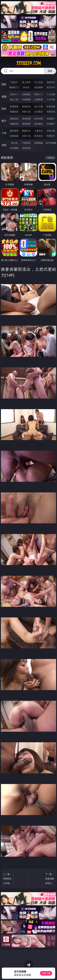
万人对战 (39, 82)
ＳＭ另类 (51, 99)
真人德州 (26, 82)
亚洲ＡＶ (14, 94)
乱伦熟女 (39, 112)
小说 (4, 133)
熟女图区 (39, 124)
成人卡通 (39, 106)
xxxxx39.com (29, 63)
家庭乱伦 (26, 131)
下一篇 (49, 879)
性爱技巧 (51, 136)
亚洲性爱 (14, 106)
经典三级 (26, 112)
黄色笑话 (39, 136)
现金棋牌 (39, 87)
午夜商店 (26, 143)
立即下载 (46, 973)
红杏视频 (14, 148)
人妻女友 (39, 131)
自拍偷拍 (26, 94)
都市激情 (14, 131)
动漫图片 (51, 119)
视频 (4, 96)
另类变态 (51, 112)
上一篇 (8, 879)
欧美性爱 (51, 106)
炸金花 (26, 87)
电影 (4, 109)
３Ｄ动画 (51, 94)
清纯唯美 (26, 124)
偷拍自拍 (26, 106)
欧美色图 (39, 119)
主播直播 (39, 99)
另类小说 (26, 136)
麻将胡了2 (14, 87)
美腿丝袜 (14, 124)
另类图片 (51, 124)
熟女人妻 (14, 99)
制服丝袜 (14, 112)
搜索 (50, 71)
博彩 (4, 84)
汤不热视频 (51, 143)
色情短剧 (26, 148)
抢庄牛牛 (51, 87)
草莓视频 (39, 143)
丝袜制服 (26, 99)
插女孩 (14, 143)
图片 (4, 121)
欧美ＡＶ (39, 94)
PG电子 (14, 82)
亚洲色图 (26, 119)
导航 (4, 145)
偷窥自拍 (14, 119)
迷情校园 (14, 136)
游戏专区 (51, 82)
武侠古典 (51, 131)
